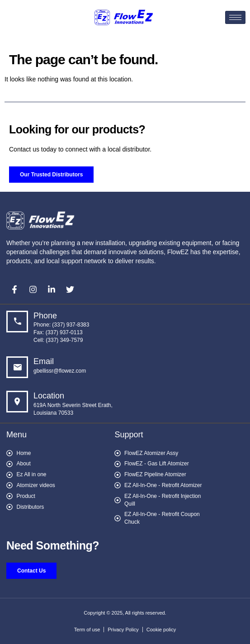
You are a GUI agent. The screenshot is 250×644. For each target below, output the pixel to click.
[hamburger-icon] (235, 17)
